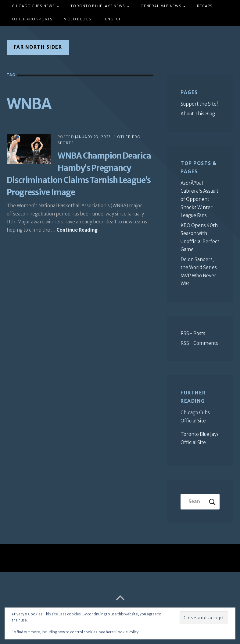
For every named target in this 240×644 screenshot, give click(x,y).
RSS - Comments (199, 343)
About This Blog (198, 114)
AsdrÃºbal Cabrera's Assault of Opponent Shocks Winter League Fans (199, 199)
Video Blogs (78, 19)
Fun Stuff (113, 19)
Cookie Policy (127, 632)
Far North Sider (38, 47)
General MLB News (161, 6)
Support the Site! (199, 104)
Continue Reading (77, 230)
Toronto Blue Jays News (98, 6)
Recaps (205, 6)
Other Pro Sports (32, 19)
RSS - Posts (193, 333)
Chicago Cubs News (33, 6)
